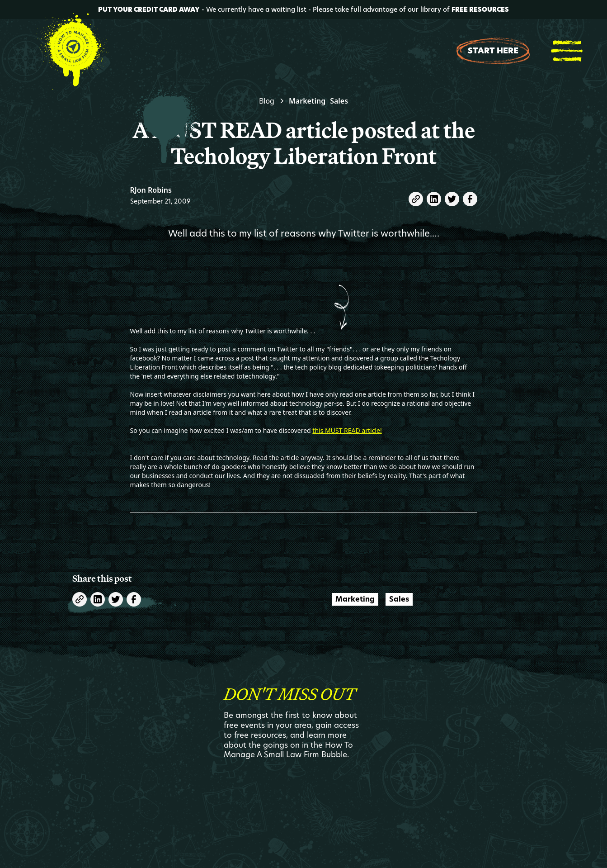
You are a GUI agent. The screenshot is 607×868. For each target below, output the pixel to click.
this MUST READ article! (347, 430)
